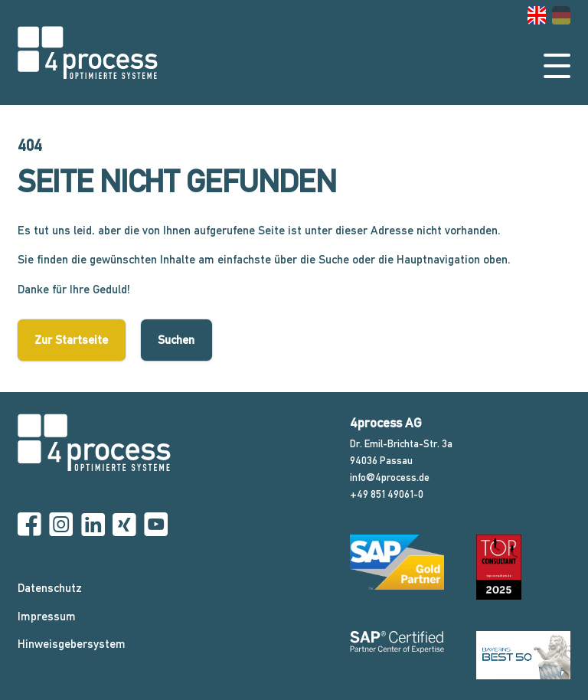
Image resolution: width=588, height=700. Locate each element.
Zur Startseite (71, 340)
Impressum (47, 617)
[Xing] (124, 525)
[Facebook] (29, 525)
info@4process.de (390, 477)
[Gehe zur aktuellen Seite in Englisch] (537, 15)
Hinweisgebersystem (72, 644)
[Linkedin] (93, 525)
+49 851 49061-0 (387, 494)
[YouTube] (156, 525)
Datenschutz (50, 588)
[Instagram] (61, 525)
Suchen (176, 340)
